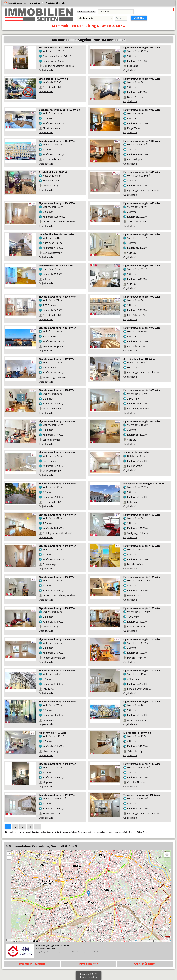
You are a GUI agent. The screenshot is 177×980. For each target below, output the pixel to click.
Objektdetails (46, 70)
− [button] (9, 857)
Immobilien (35, 3)
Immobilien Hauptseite (32, 964)
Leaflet (135, 941)
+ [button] (9, 854)
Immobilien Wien (89, 964)
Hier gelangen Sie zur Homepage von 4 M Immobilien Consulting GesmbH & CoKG (67, 952)
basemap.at (149, 941)
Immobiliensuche (86, 12)
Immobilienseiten (17, 3)
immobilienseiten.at (165, 941)
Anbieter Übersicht (56, 3)
